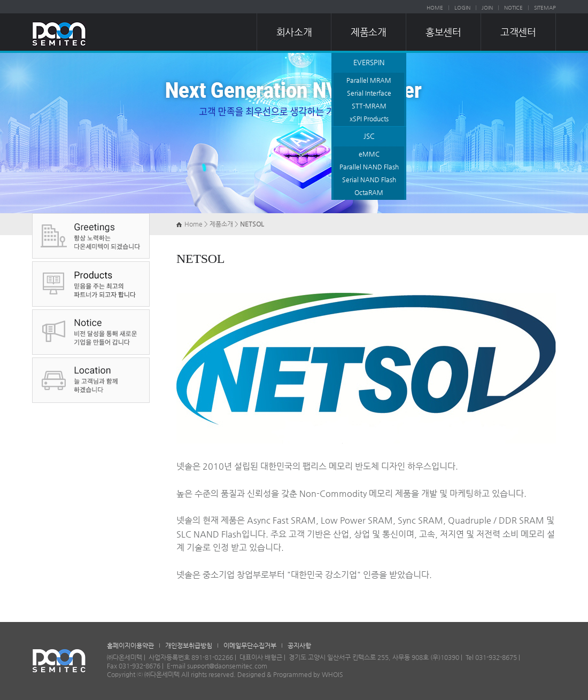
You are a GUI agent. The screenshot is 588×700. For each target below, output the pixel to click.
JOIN (487, 8)
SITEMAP (545, 8)
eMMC (369, 154)
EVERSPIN (369, 62)
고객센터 (518, 32)
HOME (435, 8)
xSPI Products (369, 119)
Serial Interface (369, 93)
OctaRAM (369, 192)
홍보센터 (443, 32)
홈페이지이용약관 (130, 645)
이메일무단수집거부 (250, 645)
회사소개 (294, 32)
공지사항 (299, 645)
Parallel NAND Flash (369, 167)
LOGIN (462, 8)
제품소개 (368, 32)
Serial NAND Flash (369, 180)
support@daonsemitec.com (227, 666)
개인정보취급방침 (189, 645)
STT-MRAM (369, 106)
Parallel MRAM (369, 80)
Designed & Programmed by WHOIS (290, 674)
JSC (369, 136)
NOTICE (513, 8)
